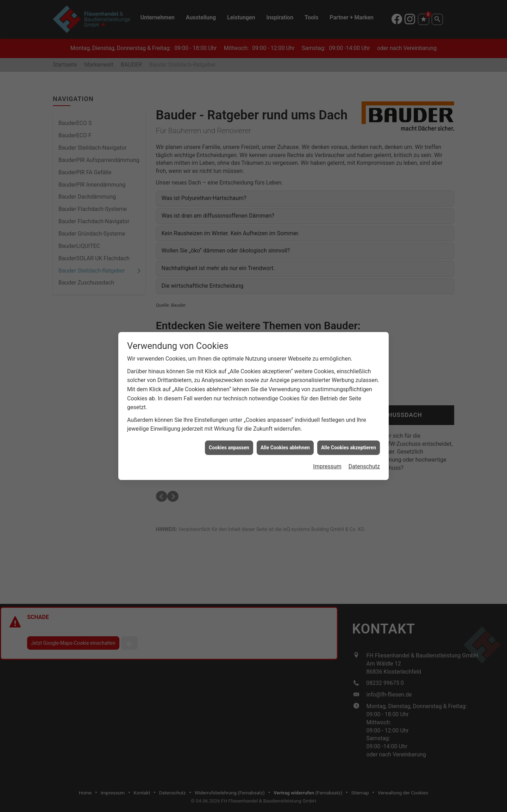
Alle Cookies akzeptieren (349, 426)
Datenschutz (364, 446)
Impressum (327, 446)
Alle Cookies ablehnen (285, 426)
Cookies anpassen (229, 426)
